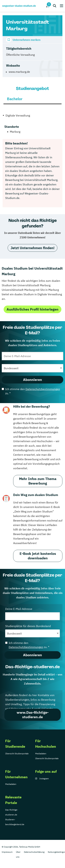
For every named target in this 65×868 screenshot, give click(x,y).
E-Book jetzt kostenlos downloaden (38, 556)
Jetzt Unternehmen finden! (32, 248)
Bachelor (15, 99)
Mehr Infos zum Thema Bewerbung (38, 481)
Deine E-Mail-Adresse (32, 614)
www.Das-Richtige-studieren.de (33, 715)
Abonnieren (32, 380)
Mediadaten (41, 754)
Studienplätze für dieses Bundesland (32, 631)
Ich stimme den (31, 391)
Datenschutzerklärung (34, 852)
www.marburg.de (19, 72)
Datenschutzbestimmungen (43, 389)
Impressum (7, 852)
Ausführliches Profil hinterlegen (32, 309)
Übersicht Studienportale (17, 754)
